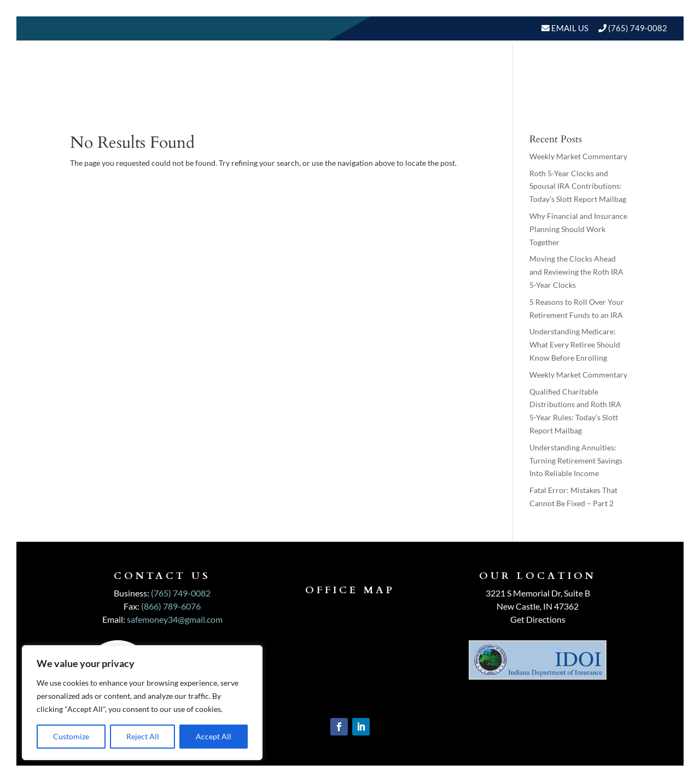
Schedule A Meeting (611, 114)
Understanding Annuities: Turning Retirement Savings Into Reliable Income (576, 460)
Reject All (143, 736)
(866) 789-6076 (171, 606)
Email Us (569, 28)
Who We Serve (440, 72)
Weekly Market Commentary (578, 156)
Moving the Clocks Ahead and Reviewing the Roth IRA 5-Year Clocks (576, 272)
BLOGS (589, 72)
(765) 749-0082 (638, 28)
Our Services (360, 72)
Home (232, 72)
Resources (525, 72)
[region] (142, 703)
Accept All (214, 736)
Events (644, 72)
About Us (281, 72)
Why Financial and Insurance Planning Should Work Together (578, 229)
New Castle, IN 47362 (538, 606)
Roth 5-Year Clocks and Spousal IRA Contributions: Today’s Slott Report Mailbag (578, 186)
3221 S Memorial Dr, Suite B (538, 593)
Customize (71, 736)
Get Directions (538, 619)
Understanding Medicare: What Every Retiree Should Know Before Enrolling (575, 344)
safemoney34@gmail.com (175, 619)
